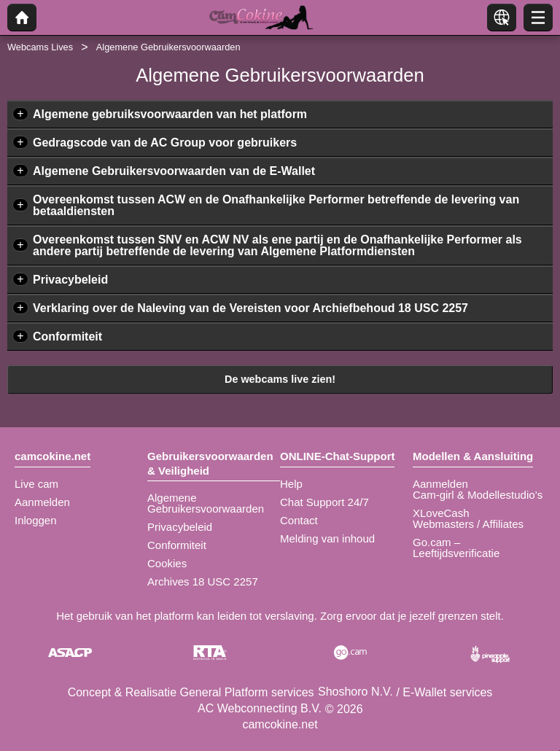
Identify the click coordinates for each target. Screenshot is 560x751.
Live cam (36, 484)
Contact (299, 520)
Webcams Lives (40, 47)
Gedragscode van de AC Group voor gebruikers (165, 143)
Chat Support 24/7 (324, 502)
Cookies (167, 563)
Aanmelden (42, 502)
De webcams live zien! (280, 379)
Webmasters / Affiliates (468, 524)
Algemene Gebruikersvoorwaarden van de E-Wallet (174, 171)
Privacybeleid (70, 280)
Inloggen (36, 520)
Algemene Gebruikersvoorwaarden (206, 503)
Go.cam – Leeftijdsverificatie (456, 548)
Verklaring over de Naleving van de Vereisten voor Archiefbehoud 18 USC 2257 (250, 308)
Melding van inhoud (327, 538)
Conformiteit (67, 336)
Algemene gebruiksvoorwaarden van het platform (170, 114)
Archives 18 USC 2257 (203, 581)
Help (291, 484)
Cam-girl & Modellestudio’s (478, 495)
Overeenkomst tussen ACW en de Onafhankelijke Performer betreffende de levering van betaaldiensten (276, 205)
